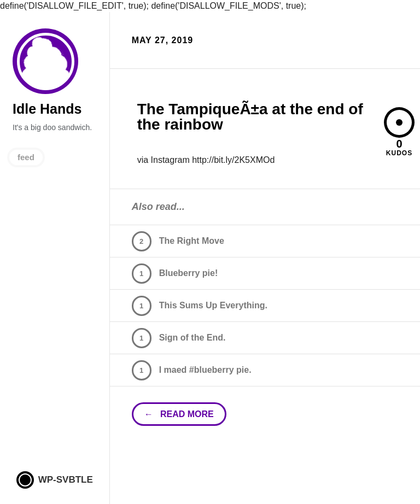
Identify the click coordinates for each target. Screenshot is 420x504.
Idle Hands (46, 61)
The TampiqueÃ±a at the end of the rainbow (250, 117)
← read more (179, 414)
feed (26, 157)
